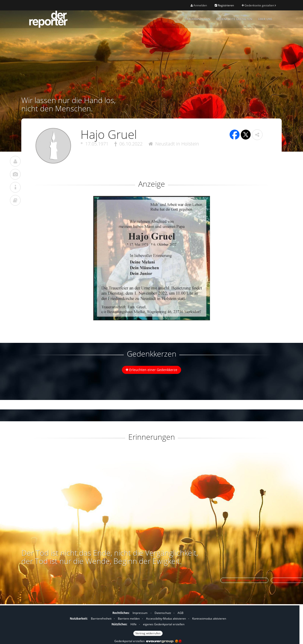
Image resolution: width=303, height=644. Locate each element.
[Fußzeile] (148, 622)
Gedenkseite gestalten (259, 5)
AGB (180, 613)
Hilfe (134, 624)
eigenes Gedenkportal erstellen (164, 624)
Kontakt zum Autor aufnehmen (244, 580)
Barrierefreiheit (101, 619)
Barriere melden (129, 619)
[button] (257, 135)
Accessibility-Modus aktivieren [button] (166, 619)
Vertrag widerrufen (148, 633)
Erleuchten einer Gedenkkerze (151, 370)
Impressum (140, 613)
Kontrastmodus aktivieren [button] (209, 619)
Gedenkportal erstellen (148, 641)
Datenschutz (163, 613)
